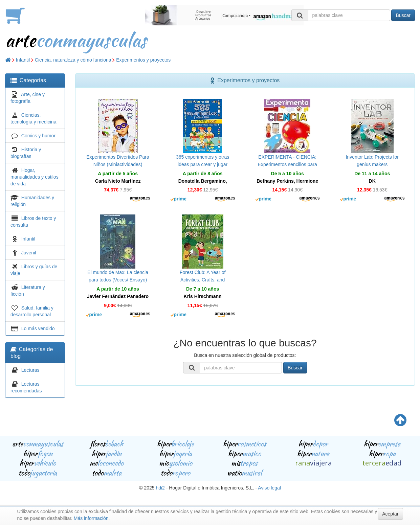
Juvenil (29, 253)
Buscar (403, 15)
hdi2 (160, 488)
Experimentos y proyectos (143, 60)
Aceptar (390, 514)
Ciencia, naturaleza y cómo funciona (73, 60)
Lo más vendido (38, 328)
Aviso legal (269, 488)
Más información (91, 518)
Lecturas (30, 370)
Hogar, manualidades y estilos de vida (35, 177)
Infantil (23, 60)
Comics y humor (38, 136)
